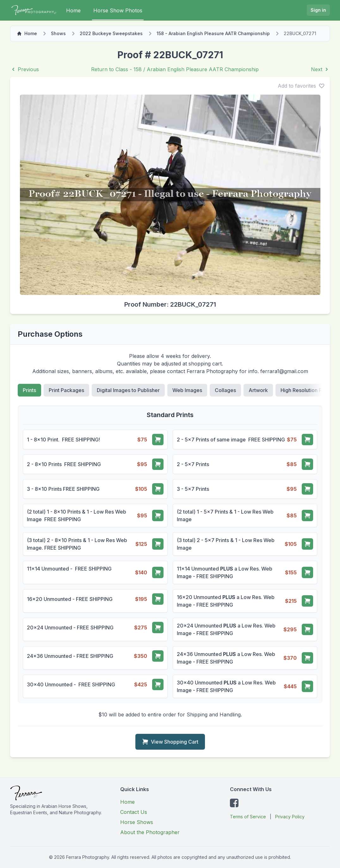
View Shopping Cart (170, 742)
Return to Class (175, 69)
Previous (25, 69)
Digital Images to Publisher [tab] (128, 390)
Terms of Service (248, 817)
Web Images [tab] (187, 390)
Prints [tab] (29, 390)
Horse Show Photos (118, 10)
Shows (58, 33)
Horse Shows (137, 822)
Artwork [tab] (258, 390)
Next (320, 69)
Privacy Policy (290, 817)
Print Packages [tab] (66, 390)
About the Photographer (150, 832)
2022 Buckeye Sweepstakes (111, 33)
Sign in (318, 10)
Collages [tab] (225, 390)
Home (73, 10)
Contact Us (134, 812)
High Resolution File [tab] (304, 390)
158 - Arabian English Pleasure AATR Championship (213, 33)
